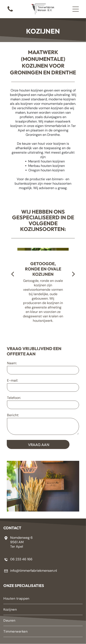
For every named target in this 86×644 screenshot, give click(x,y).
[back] (12, 274)
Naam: (12, 363)
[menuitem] (43, 599)
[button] (76, 9)
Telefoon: (14, 398)
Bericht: (13, 415)
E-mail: (12, 380)
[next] (74, 274)
